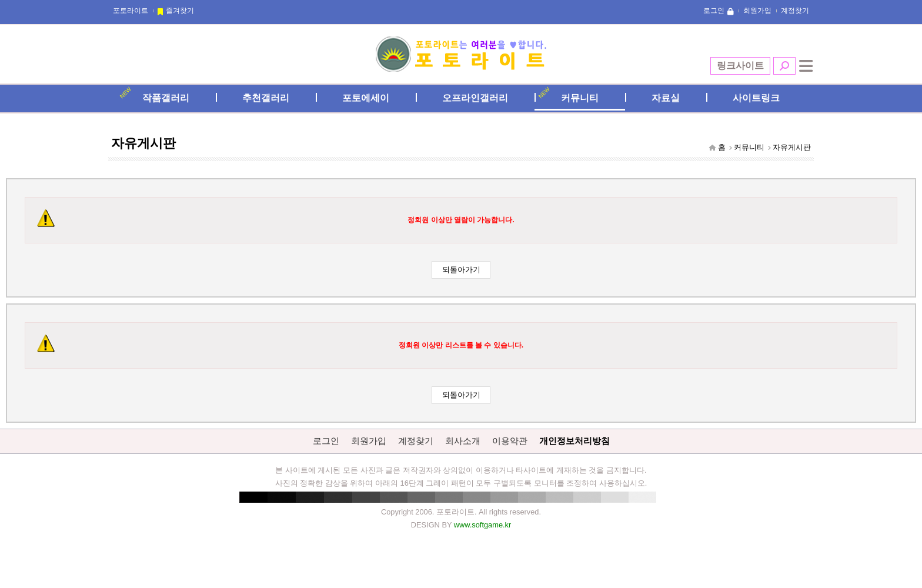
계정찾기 (795, 11)
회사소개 (463, 441)
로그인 (714, 11)
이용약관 (510, 441)
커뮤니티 (580, 98)
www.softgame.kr (482, 525)
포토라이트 (131, 11)
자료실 (666, 98)
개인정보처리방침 (574, 441)
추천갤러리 (266, 98)
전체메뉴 (806, 66)
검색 (784, 66)
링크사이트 (740, 66)
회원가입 (757, 11)
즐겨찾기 (180, 11)
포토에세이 (366, 98)
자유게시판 (792, 147)
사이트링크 (756, 98)
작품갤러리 (166, 98)
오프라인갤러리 (475, 98)
